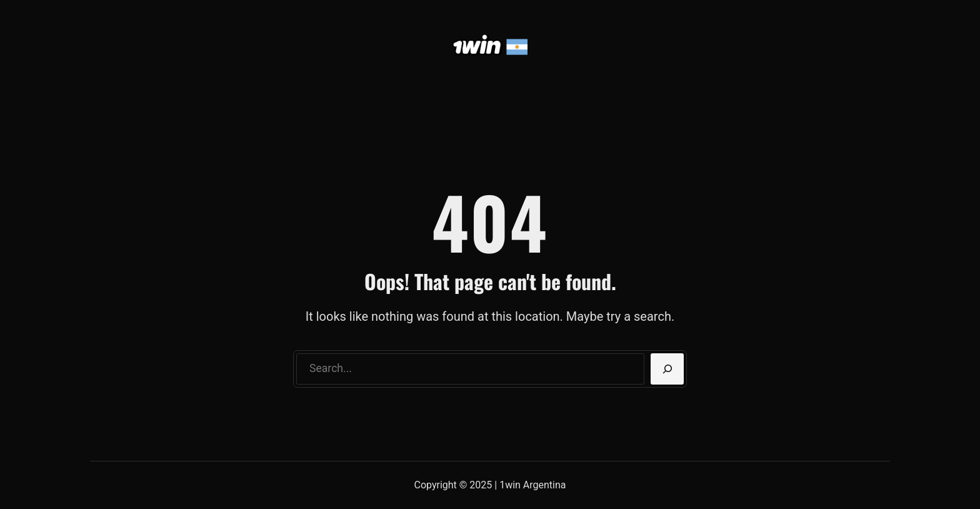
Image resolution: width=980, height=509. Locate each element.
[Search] (667, 369)
